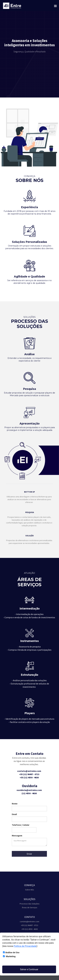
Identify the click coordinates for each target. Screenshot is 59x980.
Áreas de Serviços (30, 907)
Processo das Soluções (30, 904)
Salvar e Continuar (29, 969)
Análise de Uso (11, 953)
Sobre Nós (30, 890)
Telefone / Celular (21, 825)
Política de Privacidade (25, 946)
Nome (15, 804)
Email (14, 814)
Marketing (9, 956)
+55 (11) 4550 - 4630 (30, 929)
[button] (55, 4)
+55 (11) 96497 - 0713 (29, 925)
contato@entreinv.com (29, 922)
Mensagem (17, 836)
